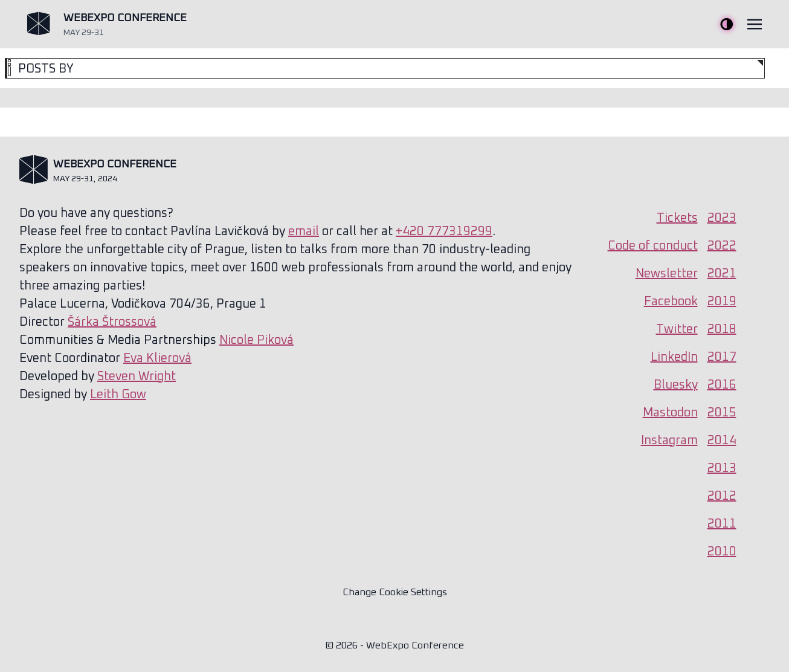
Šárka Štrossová (112, 322)
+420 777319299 (444, 231)
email (304, 231)
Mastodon (670, 413)
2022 (722, 246)
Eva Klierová (157, 358)
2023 (722, 218)
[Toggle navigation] (755, 24)
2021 (722, 274)
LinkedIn (674, 357)
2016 (722, 385)
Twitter (677, 329)
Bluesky (676, 385)
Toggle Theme (727, 24)
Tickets (677, 218)
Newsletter (667, 274)
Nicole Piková (256, 340)
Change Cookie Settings (395, 592)
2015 (722, 413)
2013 (722, 468)
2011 (722, 524)
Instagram (669, 441)
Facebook (671, 302)
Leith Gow (118, 395)
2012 (722, 496)
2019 (722, 302)
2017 (722, 357)
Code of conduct (653, 246)
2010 (722, 552)
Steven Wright (137, 376)
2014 (722, 441)
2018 (722, 329)
